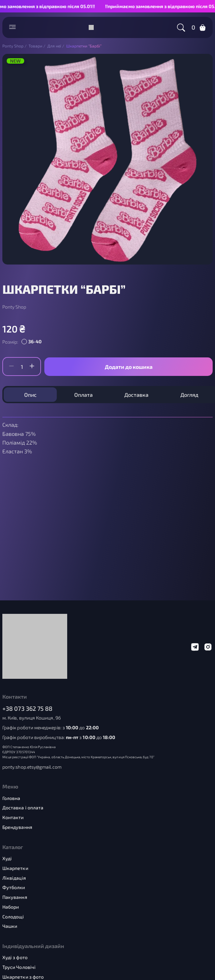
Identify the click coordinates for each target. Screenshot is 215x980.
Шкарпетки (15, 868)
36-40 (35, 341)
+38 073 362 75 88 (28, 709)
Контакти (13, 817)
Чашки (10, 926)
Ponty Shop (14, 307)
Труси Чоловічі (19, 967)
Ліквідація (14, 878)
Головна (11, 798)
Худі (7, 859)
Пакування (15, 897)
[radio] (33, 342)
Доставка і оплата (23, 808)
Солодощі (13, 917)
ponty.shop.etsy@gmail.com (32, 767)
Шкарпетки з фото (23, 977)
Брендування (17, 827)
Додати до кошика (129, 367)
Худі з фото (15, 957)
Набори (11, 907)
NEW (15, 61)
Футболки (14, 887)
